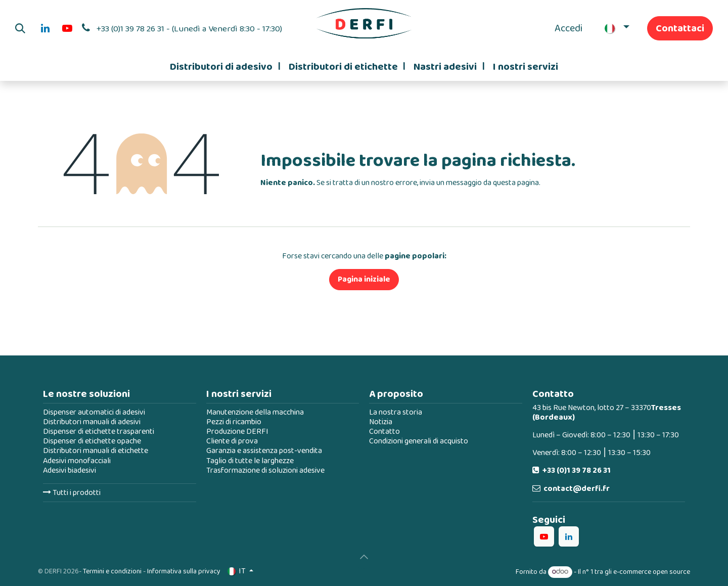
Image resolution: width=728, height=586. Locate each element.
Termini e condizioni (112, 571)
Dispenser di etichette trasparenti (99, 432)
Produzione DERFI (237, 432)
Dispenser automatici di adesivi (94, 412)
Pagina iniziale (364, 279)
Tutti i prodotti (72, 493)
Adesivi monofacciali (77, 461)
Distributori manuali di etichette (96, 451)
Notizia (381, 422)
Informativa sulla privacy (184, 571)
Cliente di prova (232, 441)
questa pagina (516, 183)
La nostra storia (396, 412)
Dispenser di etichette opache (92, 441)
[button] (20, 28)
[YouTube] (67, 28)
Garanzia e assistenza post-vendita (264, 451)
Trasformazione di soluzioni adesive (265, 470)
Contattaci (680, 28)
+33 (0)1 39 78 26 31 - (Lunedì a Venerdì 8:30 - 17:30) (189, 29)
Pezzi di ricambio (234, 422)
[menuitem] (225, 67)
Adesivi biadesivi (70, 470)
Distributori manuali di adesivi (92, 422)
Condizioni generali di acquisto (419, 441)
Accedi (568, 28)
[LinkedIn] (45, 28)
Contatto (384, 432)
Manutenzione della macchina (255, 412)
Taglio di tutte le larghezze (250, 461)
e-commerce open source (652, 572)
